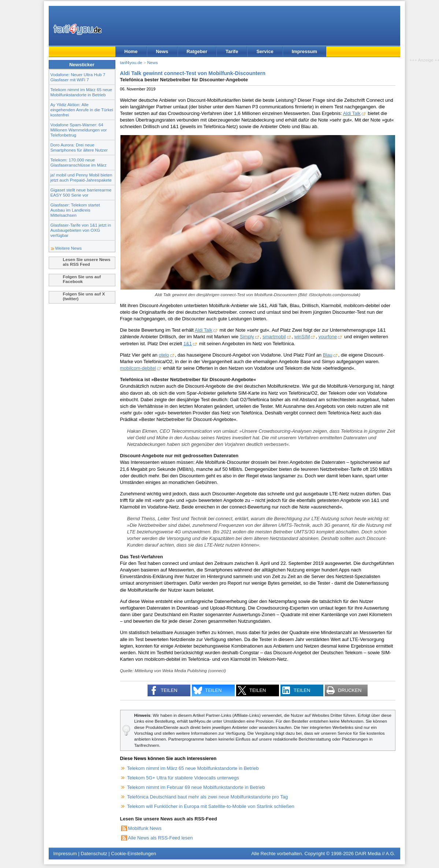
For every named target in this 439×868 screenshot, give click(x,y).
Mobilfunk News (145, 828)
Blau (328, 355)
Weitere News (69, 248)
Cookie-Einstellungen (133, 854)
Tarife (232, 51)
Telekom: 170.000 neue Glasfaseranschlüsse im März (79, 162)
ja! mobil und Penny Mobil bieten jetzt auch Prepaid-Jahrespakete (81, 177)
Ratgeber (197, 51)
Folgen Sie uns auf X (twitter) (84, 296)
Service (265, 51)
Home (131, 51)
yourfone (328, 337)
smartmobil (274, 337)
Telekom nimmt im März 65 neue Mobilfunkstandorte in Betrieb (81, 92)
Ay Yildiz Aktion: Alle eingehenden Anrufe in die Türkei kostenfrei (82, 110)
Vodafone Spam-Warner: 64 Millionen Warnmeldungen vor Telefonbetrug (79, 130)
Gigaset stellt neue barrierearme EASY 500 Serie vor (81, 192)
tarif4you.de (131, 62)
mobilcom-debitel (138, 368)
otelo (164, 355)
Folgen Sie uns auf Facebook (82, 279)
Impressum (304, 51)
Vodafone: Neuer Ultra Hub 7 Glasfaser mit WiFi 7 (78, 77)
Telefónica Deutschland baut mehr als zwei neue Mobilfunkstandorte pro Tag (207, 797)
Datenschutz (94, 854)
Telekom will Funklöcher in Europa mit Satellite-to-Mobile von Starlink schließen (211, 806)
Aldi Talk (352, 113)
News (162, 51)
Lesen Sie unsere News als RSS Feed (87, 262)
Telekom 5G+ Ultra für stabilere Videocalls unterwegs (183, 778)
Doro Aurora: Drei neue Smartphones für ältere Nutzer (79, 147)
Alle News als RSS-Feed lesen (161, 838)
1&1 (188, 344)
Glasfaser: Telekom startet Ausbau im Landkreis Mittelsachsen (75, 210)
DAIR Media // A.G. (375, 854)
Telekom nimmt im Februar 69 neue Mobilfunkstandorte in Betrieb (196, 787)
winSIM (302, 337)
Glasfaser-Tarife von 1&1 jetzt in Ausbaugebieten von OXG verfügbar (81, 230)
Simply (247, 337)
